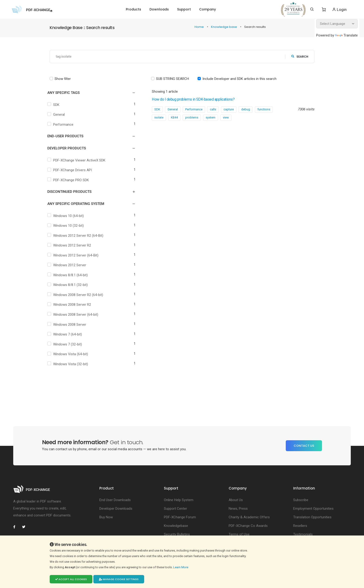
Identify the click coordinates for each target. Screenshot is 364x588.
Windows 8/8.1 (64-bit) (72, 275)
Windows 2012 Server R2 (73, 246)
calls (213, 109)
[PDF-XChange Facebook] (17, 527)
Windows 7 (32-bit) (69, 344)
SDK (57, 105)
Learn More (181, 567)
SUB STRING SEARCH (172, 79)
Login (339, 9)
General (60, 115)
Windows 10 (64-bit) (70, 216)
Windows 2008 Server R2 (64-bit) (79, 295)
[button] (89, 93)
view (226, 117)
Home (200, 27)
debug (246, 109)
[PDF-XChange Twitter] (26, 527)
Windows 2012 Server (71, 265)
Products (133, 9)
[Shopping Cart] (324, 10)
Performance (64, 125)
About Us (236, 500)
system (211, 117)
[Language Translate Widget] (337, 24)
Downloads (159, 9)
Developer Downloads (116, 509)
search (300, 57)
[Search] (312, 9)
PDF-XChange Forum (180, 517)
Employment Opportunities (313, 509)
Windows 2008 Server (71, 325)
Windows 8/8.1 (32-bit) (72, 285)
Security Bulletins (177, 534)
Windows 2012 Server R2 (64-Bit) (79, 236)
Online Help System (179, 500)
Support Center (175, 509)
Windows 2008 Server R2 (73, 305)
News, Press (238, 509)
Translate (346, 35)
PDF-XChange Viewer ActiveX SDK (80, 160)
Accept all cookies (71, 579)
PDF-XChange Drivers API (74, 170)
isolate (159, 117)
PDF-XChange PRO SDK (72, 180)
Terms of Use (239, 534)
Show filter (63, 79)
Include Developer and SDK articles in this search (239, 79)
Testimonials (303, 534)
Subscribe (301, 500)
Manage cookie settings (119, 579)
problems (192, 117)
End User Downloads (115, 500)
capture (229, 109)
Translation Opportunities (312, 517)
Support (184, 9)
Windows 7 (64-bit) (69, 335)
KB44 (174, 117)
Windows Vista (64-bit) (72, 354)
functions (264, 109)
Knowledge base (224, 27)
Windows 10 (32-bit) (70, 226)
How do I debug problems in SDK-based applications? (204, 99)
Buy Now (106, 517)
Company (208, 9)
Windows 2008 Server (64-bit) (77, 315)
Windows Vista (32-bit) (72, 364)
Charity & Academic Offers (249, 517)
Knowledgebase (176, 526)
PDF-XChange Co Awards (248, 526)
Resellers (300, 526)
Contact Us (304, 446)
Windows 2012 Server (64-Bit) (77, 255)
